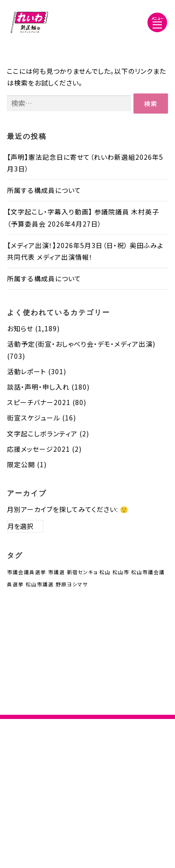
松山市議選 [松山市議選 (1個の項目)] (40, 584)
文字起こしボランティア (42, 434)
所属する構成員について (44, 190)
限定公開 (21, 464)
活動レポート (27, 371)
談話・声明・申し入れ (38, 387)
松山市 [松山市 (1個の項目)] (121, 572)
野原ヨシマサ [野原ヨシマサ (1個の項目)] (72, 584)
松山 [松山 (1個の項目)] (105, 572)
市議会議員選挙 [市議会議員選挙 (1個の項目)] (27, 572)
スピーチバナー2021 (39, 402)
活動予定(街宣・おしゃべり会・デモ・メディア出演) (81, 344)
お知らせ (20, 328)
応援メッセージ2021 (38, 449)
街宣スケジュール (34, 418)
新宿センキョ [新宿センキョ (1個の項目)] (82, 572)
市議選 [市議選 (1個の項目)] (56, 572)
